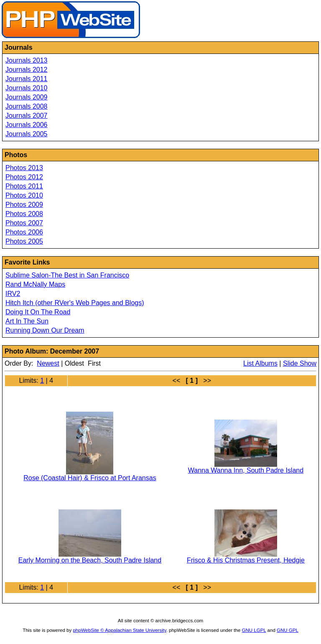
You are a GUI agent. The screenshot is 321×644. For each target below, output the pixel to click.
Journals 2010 (27, 88)
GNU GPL (288, 630)
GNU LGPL (254, 630)
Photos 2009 (24, 205)
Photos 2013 (24, 168)
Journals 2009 (27, 97)
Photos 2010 (24, 195)
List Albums (260, 363)
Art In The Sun (27, 321)
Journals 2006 (27, 125)
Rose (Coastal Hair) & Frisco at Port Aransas (90, 478)
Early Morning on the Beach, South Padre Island (90, 560)
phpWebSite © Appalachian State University (119, 630)
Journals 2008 (27, 106)
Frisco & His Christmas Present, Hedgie (246, 560)
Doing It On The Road (38, 312)
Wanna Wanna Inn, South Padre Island (246, 470)
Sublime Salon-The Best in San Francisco (67, 275)
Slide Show (300, 363)
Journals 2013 (27, 60)
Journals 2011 (27, 79)
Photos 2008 (24, 214)
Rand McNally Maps (35, 284)
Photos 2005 (24, 241)
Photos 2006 (24, 232)
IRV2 (13, 294)
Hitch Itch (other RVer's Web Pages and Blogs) (75, 303)
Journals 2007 (27, 116)
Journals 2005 (27, 134)
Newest (48, 363)
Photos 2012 (24, 177)
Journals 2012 (27, 70)
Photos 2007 (24, 223)
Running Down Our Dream (45, 330)
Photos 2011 (24, 186)
